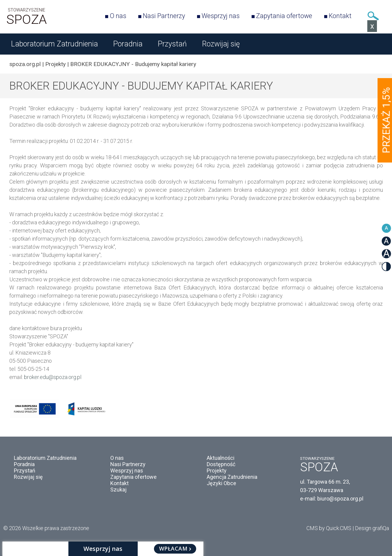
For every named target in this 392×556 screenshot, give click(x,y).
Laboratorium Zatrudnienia (54, 44)
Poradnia (128, 44)
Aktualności (221, 458)
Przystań (172, 44)
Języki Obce (221, 483)
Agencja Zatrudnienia (232, 477)
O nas (118, 16)
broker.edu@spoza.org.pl (53, 377)
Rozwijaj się (221, 44)
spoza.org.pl (25, 64)
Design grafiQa (372, 528)
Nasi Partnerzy (164, 16)
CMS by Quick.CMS (329, 528)
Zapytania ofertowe (284, 16)
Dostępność (221, 464)
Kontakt (340, 16)
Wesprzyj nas (221, 16)
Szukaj (373, 16)
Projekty (55, 64)
